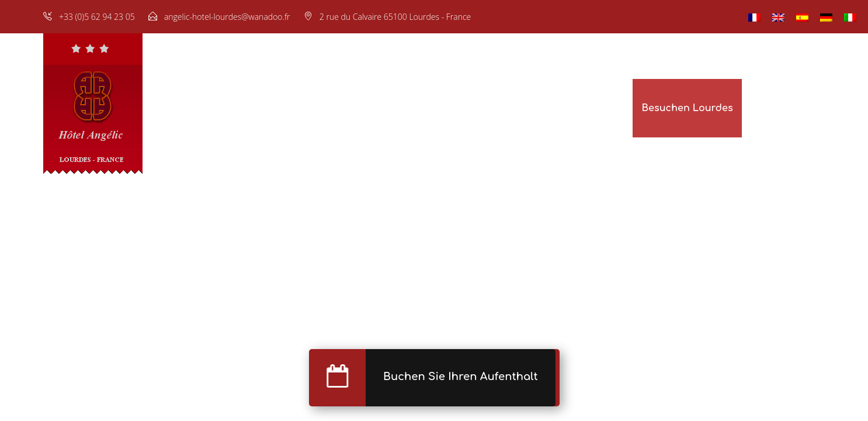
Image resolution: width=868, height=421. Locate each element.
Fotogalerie (435, 108)
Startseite (209, 108)
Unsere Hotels (589, 108)
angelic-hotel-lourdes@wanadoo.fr (227, 17)
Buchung (503, 108)
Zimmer (269, 108)
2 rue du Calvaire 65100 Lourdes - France (395, 17)
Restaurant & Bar (348, 108)
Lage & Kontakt (788, 108)
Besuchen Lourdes (687, 108)
